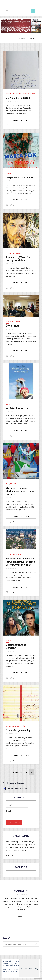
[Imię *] (17, 805)
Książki (33, 94)
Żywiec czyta (13, 326)
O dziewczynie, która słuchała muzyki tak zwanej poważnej (20, 491)
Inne (8, 484)
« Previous (17, 772)
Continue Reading (20, 120)
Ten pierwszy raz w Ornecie (20, 177)
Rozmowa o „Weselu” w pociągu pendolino (18, 259)
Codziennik (11, 94)
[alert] (21, 788)
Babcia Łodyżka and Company (16, 646)
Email (9, 811)
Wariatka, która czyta (17, 408)
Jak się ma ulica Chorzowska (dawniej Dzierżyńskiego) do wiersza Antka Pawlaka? (20, 562)
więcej (20, 916)
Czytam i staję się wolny (18, 730)
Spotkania (17, 322)
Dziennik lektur (22, 94)
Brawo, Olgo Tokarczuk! (18, 98)
